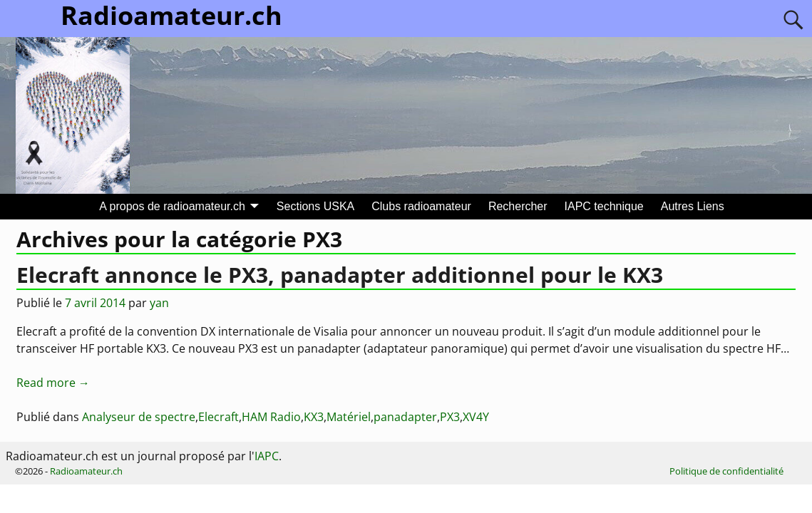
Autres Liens (693, 206)
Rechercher (518, 206)
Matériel (349, 417)
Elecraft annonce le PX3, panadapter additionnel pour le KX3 (340, 275)
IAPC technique (604, 206)
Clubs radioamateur (421, 206)
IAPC (267, 456)
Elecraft (219, 417)
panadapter (405, 417)
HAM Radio (271, 417)
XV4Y (476, 417)
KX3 (314, 417)
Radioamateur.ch (86, 471)
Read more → (53, 383)
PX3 (450, 417)
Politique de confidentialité (726, 471)
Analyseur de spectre (139, 417)
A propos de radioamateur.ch (172, 206)
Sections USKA (315, 206)
